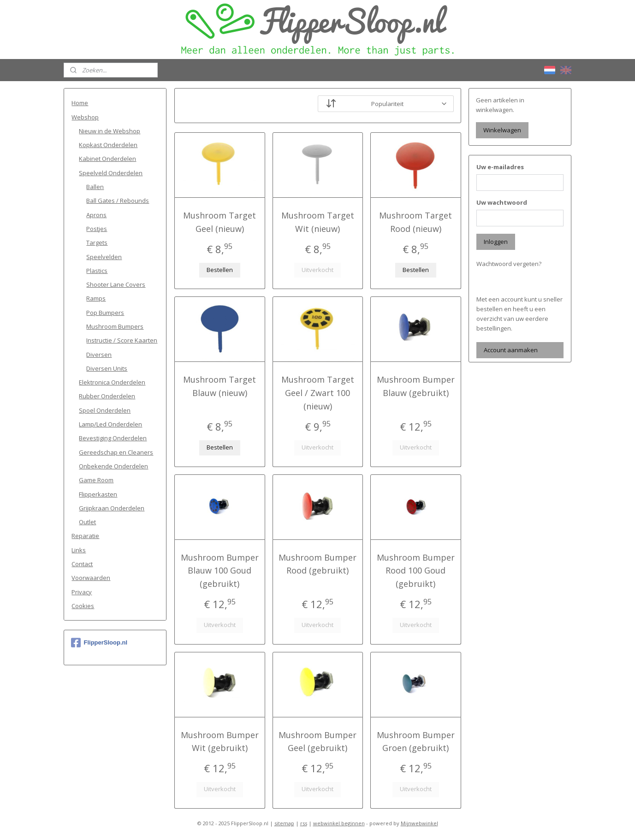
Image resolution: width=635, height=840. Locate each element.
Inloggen (496, 242)
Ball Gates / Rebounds (118, 201)
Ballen (95, 187)
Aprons (96, 215)
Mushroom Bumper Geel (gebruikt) (317, 742)
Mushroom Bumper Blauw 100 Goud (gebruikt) (219, 571)
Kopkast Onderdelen (108, 145)
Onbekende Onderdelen (113, 466)
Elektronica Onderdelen (112, 382)
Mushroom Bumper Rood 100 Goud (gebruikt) (416, 571)
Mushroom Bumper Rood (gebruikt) (317, 564)
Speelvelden (104, 257)
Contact (82, 564)
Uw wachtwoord (502, 202)
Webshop (85, 117)
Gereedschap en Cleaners (116, 452)
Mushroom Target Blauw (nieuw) (220, 386)
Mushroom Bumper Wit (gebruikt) (219, 742)
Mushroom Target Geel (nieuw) (220, 222)
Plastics (97, 271)
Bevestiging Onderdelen (113, 438)
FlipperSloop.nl (99, 643)
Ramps (96, 298)
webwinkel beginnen (339, 823)
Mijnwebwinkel (419, 823)
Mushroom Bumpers (115, 326)
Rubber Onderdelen (107, 396)
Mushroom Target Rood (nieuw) (415, 222)
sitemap (284, 823)
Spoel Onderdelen (105, 410)
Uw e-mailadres (500, 167)
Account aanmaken (511, 350)
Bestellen (219, 270)
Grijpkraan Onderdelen (112, 508)
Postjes (97, 229)
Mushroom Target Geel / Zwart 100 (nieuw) (317, 393)
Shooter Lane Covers (116, 284)
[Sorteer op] (385, 104)
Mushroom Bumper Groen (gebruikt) (416, 742)
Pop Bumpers (105, 313)
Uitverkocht (317, 270)
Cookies (83, 606)
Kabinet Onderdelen (107, 159)
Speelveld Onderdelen (111, 173)
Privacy (82, 592)
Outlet (87, 522)
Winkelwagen (502, 130)
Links (79, 550)
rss (304, 823)
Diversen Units (107, 368)
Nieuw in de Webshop (110, 131)
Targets (97, 243)
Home (80, 103)
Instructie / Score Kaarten (122, 340)
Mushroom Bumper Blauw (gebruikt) (416, 386)
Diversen (99, 355)
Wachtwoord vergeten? (509, 264)
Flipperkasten (98, 494)
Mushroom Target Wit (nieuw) (317, 222)
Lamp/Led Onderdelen (110, 424)
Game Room (96, 480)
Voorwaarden (91, 578)
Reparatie (85, 536)
